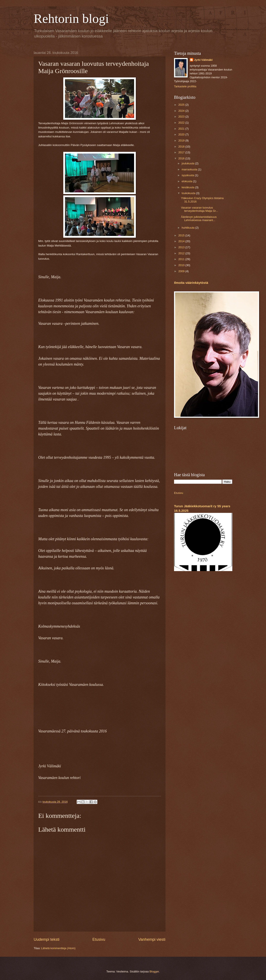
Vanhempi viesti (152, 939)
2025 (182, 105)
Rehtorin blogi (71, 19)
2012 (182, 253)
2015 (182, 235)
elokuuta (187, 181)
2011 (182, 259)
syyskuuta (188, 175)
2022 (182, 123)
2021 (182, 129)
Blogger (154, 971)
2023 (182, 117)
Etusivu (99, 939)
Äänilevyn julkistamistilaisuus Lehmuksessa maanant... (199, 218)
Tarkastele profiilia (185, 86)
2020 (182, 134)
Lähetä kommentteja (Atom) (58, 948)
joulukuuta (188, 163)
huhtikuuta (188, 228)
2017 (182, 152)
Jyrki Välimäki (203, 60)
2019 (182, 141)
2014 (182, 241)
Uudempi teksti (47, 939)
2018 (182, 147)
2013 (182, 247)
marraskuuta (190, 169)
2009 (182, 271)
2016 (182, 158)
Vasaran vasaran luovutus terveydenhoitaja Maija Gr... (199, 209)
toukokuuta (189, 193)
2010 (182, 265)
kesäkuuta (188, 187)
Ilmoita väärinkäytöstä (191, 283)
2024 (182, 111)
